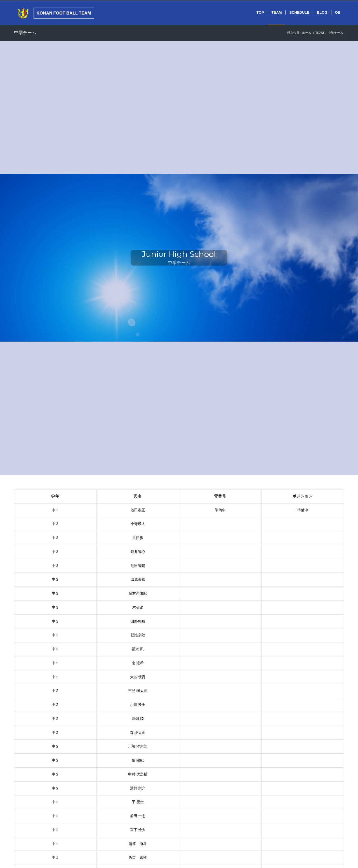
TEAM (320, 33)
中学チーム (25, 33)
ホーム (307, 33)
